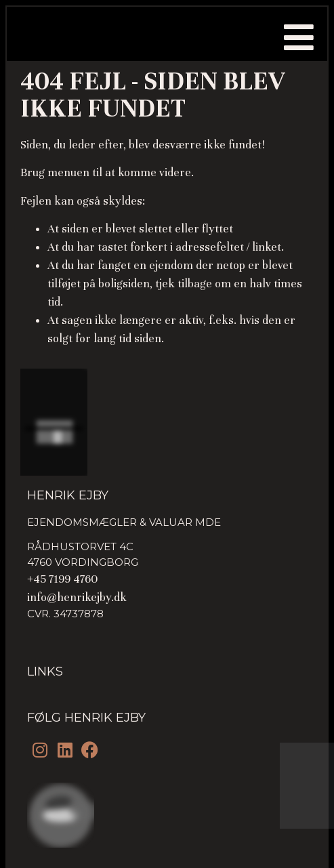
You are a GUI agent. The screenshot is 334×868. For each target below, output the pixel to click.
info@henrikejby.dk (77, 597)
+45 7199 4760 (62, 579)
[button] (299, 37)
